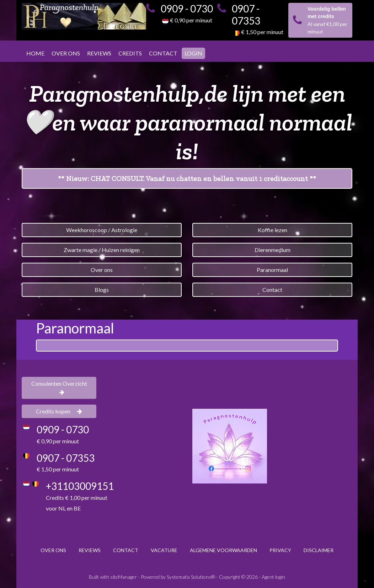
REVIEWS (99, 53)
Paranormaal (272, 270)
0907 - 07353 (246, 15)
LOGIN (193, 53)
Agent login (273, 577)
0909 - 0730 (187, 9)
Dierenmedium (273, 250)
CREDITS (130, 53)
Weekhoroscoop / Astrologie (102, 230)
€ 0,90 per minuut (191, 20)
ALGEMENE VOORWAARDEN (223, 550)
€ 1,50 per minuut (262, 32)
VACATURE (164, 550)
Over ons (102, 270)
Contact (272, 290)
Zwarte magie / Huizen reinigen (102, 250)
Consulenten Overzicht (59, 387)
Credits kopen (59, 411)
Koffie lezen (273, 230)
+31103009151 (80, 486)
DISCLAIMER (319, 550)
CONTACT (163, 53)
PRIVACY (280, 550)
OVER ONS (66, 53)
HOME (35, 53)
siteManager (124, 577)
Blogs (102, 290)
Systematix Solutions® (191, 577)
